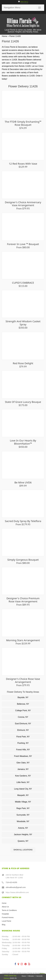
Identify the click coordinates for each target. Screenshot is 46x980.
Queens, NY (23, 841)
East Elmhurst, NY (23, 724)
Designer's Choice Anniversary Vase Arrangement (23, 204)
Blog (4, 925)
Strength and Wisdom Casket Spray (23, 323)
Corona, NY (23, 717)
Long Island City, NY (23, 789)
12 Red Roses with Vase (23, 164)
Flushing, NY (23, 743)
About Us (5, 907)
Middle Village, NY (23, 802)
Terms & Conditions (9, 910)
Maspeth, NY (23, 795)
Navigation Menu (12, 8)
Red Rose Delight (23, 363)
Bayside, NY (23, 697)
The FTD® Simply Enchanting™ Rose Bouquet (23, 123)
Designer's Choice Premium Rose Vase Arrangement (23, 600)
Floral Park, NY (23, 737)
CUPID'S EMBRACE (23, 283)
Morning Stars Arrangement (23, 640)
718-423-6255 (11, 882)
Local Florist (6, 921)
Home (4, 36)
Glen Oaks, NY (23, 763)
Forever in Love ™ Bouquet (23, 244)
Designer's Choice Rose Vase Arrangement (23, 680)
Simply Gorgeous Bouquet (23, 560)
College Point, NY (23, 710)
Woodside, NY (23, 821)
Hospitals (5, 914)
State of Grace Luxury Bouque (23, 402)
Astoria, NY (23, 828)
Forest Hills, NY (23, 750)
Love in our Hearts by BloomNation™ (23, 442)
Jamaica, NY (23, 769)
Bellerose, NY (23, 704)
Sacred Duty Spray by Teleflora (23, 521)
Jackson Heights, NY (23, 834)
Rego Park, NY (23, 808)
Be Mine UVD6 (23, 482)
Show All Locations (23, 850)
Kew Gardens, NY (23, 776)
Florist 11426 (15, 36)
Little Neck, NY (23, 782)
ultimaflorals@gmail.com (16, 887)
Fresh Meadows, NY (23, 756)
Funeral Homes (8, 917)
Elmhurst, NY (23, 730)
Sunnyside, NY (23, 815)
